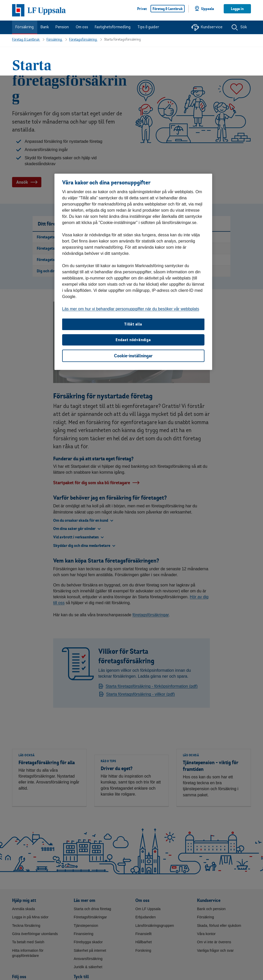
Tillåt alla (133, 249)
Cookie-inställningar (133, 280)
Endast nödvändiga (133, 264)
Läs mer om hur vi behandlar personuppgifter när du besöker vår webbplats (131, 233)
